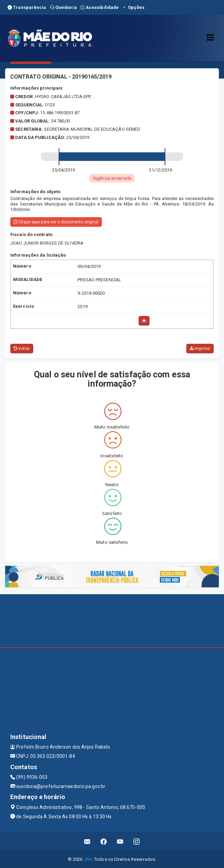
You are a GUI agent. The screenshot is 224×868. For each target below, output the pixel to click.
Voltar (22, 349)
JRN (88, 859)
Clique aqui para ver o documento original (56, 222)
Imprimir (200, 349)
